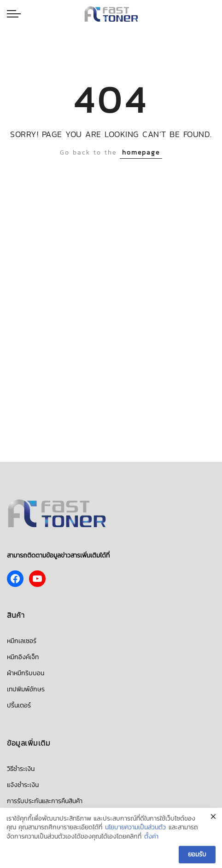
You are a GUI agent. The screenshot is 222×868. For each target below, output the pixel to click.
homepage (141, 152)
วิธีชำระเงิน (21, 769)
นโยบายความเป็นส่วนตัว (135, 829)
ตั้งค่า (151, 839)
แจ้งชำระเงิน (23, 785)
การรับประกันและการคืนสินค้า (45, 801)
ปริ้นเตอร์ (19, 705)
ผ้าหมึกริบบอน (26, 673)
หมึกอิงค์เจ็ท (23, 657)
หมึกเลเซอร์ (22, 641)
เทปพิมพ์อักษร (26, 689)
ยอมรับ (197, 856)
